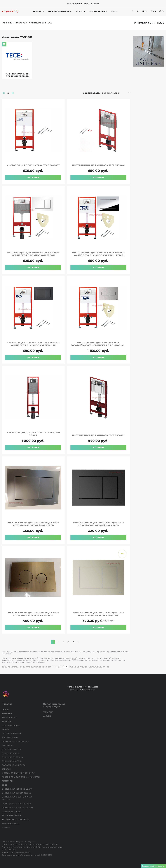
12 (13, 93)
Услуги (47, 716)
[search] (132, 11)
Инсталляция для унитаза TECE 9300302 (98, 435)
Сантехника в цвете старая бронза (17, 798)
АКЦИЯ (5, 710)
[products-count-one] (8, 93)
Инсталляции (21, 23)
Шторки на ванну (12, 733)
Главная (6, 23)
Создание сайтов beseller (153, 866)
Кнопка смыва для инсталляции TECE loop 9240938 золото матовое (33, 614)
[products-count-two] (4, 93)
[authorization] (138, 11)
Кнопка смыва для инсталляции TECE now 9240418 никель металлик (98, 614)
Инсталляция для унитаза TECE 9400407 (33, 165)
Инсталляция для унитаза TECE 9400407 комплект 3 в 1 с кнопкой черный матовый (33, 345)
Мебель (6, 827)
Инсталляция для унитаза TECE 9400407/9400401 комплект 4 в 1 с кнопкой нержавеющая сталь (98, 345)
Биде (5, 785)
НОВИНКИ (7, 713)
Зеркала (7, 769)
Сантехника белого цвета (16, 793)
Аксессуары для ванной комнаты (21, 777)
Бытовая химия (11, 823)
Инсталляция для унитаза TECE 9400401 (98, 165)
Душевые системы (12, 761)
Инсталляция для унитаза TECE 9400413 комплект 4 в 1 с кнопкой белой (33, 254)
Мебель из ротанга (12, 812)
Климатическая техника (16, 819)
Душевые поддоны (13, 757)
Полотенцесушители (14, 765)
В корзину (33, 177)
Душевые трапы (11, 725)
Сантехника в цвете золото (18, 808)
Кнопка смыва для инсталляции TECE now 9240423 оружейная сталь (98, 524)
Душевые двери (11, 753)
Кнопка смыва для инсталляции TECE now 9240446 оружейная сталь (33, 524)
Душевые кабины (12, 749)
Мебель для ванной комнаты (18, 773)
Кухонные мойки (12, 816)
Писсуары (8, 781)
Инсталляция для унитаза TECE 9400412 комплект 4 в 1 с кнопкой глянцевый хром (98, 255)
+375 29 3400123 (74, 3)
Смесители (8, 745)
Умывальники (10, 737)
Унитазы (7, 721)
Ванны (6, 729)
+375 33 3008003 (91, 3)
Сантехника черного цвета (17, 789)
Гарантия (48, 712)
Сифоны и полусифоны (15, 741)
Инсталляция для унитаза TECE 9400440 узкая (33, 434)
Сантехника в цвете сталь (17, 804)
